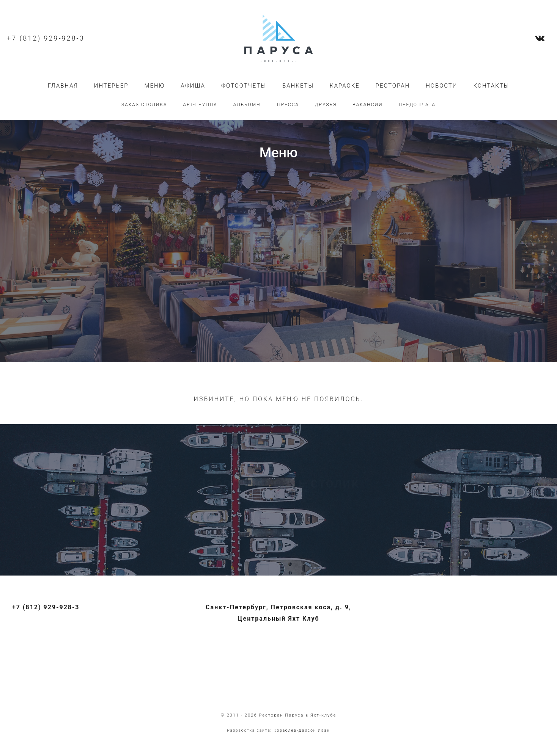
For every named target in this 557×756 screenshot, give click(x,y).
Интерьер (111, 86)
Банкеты (298, 86)
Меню (155, 86)
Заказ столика (144, 105)
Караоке (345, 86)
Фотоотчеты (244, 86)
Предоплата (417, 105)
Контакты (491, 86)
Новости (441, 86)
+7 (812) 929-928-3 (46, 38)
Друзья (326, 105)
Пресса (288, 105)
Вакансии (367, 105)
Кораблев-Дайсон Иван (302, 730)
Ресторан (393, 86)
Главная (63, 86)
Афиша (193, 86)
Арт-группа (200, 105)
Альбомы (247, 105)
